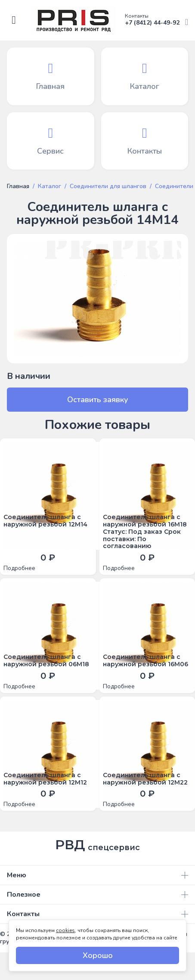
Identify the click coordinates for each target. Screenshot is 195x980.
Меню (97, 875)
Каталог (50, 186)
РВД (97, 845)
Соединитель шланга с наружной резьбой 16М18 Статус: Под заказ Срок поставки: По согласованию (145, 532)
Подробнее (19, 568)
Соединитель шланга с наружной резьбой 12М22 (145, 779)
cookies (65, 930)
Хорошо (98, 955)
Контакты (97, 914)
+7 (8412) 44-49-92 (156, 20)
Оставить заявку (98, 400)
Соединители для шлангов (108, 186)
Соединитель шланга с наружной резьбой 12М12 (45, 779)
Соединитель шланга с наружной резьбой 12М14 (45, 521)
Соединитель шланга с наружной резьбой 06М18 (46, 661)
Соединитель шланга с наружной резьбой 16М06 (145, 661)
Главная (18, 186)
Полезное (97, 895)
